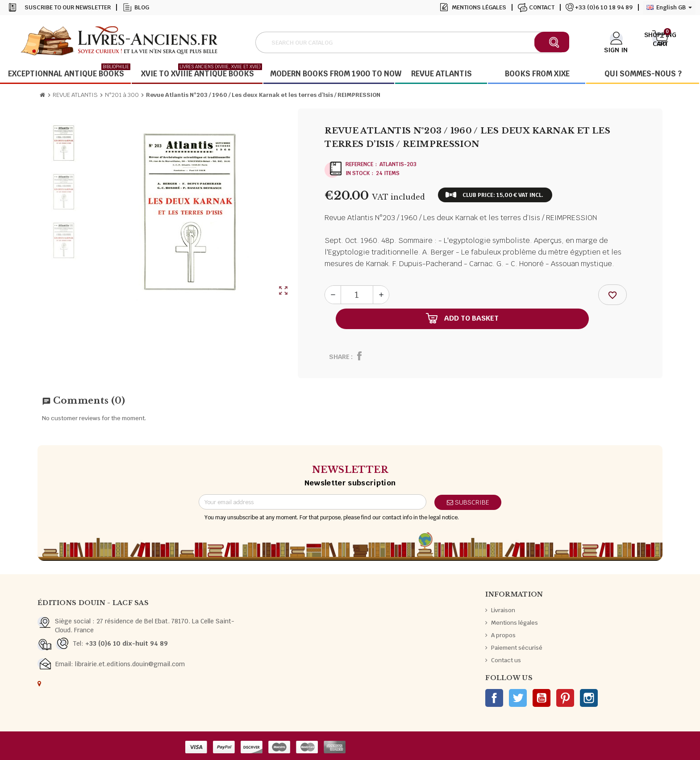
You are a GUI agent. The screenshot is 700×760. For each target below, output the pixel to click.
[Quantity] (357, 295)
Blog (142, 7)
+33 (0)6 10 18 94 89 (604, 7)
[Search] (412, 42)
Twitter (518, 698)
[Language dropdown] (669, 8)
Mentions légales (479, 7)
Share (339, 357)
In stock (358, 173)
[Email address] (312, 502)
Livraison (503, 610)
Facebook (494, 698)
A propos (503, 635)
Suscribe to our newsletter (68, 7)
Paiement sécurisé (517, 648)
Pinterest (565, 698)
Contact (542, 7)
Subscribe (468, 502)
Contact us (506, 660)
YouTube (542, 698)
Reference (359, 164)
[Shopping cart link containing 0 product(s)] (660, 42)
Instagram (589, 698)
